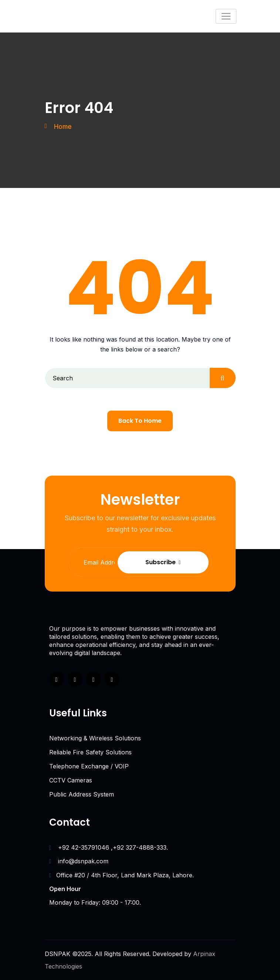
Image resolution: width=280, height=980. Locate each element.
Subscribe (178, 562)
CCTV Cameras (71, 780)
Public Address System (82, 794)
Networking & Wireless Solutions (95, 738)
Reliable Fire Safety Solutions (90, 752)
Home (63, 126)
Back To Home (140, 421)
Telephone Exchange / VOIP (89, 766)
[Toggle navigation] (226, 16)
